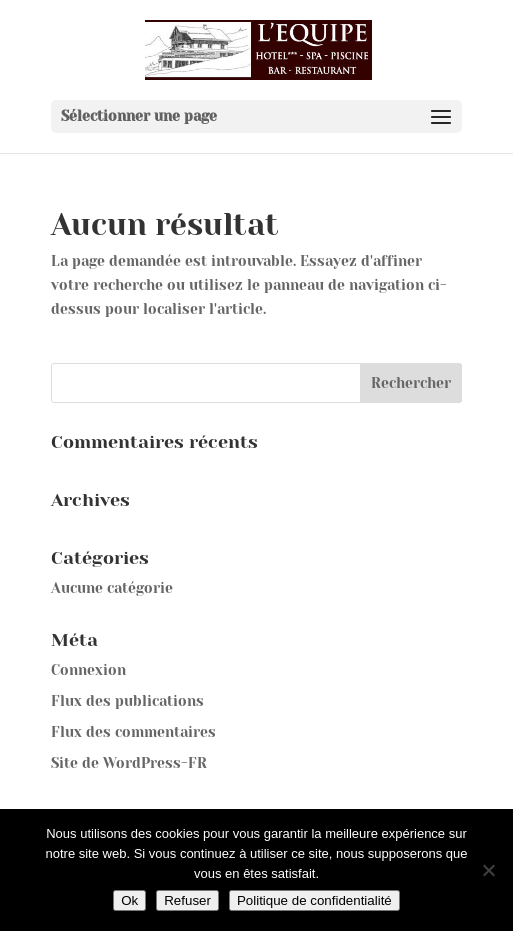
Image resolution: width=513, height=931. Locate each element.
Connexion (88, 670)
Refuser (187, 900)
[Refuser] (488, 870)
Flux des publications (127, 701)
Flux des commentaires (133, 732)
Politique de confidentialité (314, 900)
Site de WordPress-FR (129, 763)
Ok (129, 900)
